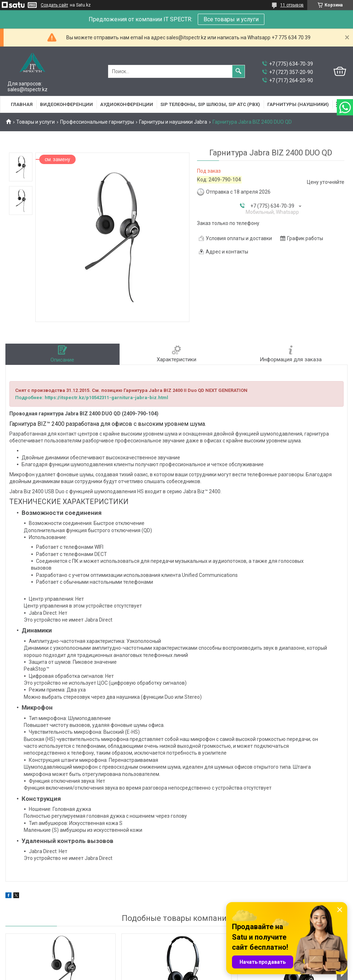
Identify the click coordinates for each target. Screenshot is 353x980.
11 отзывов (292, 5)
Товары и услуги (35, 122)
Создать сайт (54, 5)
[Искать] (238, 71)
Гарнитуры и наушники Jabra (173, 122)
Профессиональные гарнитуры (97, 122)
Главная (22, 104)
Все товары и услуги (231, 19)
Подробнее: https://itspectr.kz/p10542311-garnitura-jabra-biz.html (92, 398)
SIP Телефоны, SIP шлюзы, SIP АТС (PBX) (210, 104)
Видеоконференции (66, 104)
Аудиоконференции (127, 104)
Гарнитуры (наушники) (298, 104)
